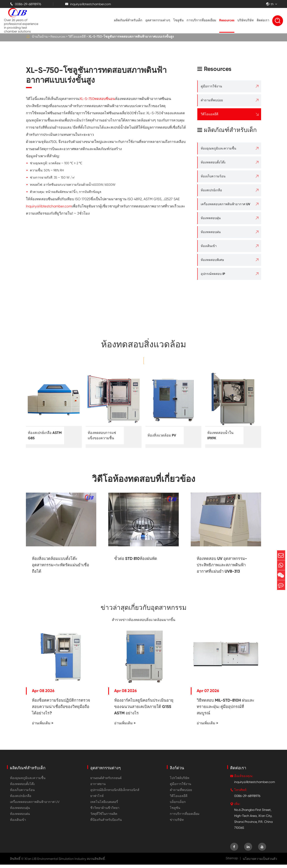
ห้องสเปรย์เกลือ (211, 190)
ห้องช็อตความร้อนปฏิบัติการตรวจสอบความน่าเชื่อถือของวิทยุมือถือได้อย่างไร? (61, 710)
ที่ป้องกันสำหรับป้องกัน (106, 823)
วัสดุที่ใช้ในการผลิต (104, 817)
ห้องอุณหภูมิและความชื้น (218, 148)
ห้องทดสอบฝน (211, 232)
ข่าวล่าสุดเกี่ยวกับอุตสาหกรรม (143, 609)
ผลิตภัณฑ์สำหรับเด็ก (128, 20)
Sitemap (232, 862)
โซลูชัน (178, 20)
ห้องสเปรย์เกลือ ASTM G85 (41, 435)
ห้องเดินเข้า (209, 246)
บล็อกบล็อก (178, 805)
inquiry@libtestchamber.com (88, 4)
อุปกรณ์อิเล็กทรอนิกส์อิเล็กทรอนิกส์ (115, 793)
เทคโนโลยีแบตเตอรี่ (104, 805)
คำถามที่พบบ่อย (212, 100)
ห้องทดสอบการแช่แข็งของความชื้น (104, 435)
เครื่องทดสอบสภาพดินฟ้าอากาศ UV (225, 204)
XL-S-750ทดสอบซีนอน (97, 99)
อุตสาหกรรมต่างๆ (158, 20)
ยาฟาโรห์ (97, 799)
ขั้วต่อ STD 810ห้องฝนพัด (136, 558)
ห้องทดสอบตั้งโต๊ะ (213, 162)
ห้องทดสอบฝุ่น (211, 218)
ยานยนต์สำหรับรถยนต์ (106, 781)
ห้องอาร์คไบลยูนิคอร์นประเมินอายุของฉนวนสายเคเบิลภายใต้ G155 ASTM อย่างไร (144, 710)
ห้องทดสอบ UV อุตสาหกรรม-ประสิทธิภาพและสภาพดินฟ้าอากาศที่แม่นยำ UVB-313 (222, 565)
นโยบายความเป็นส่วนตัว (260, 862)
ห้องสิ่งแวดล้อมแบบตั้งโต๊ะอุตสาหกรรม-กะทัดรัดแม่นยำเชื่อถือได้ (60, 565)
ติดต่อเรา (263, 20)
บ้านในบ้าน (40, 37)
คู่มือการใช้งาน (211, 86)
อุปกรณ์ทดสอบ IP (213, 274)
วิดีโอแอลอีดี (77, 37)
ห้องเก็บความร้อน (213, 176)
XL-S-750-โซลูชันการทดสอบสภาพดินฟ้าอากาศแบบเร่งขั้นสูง (131, 37)
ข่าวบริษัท (177, 823)
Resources (227, 20)
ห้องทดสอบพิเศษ (212, 260)
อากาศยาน (98, 787)
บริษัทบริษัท (246, 20)
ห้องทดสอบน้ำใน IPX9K (222, 435)
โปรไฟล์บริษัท (180, 781)
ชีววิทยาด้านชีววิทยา (105, 811)
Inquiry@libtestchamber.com (49, 206)
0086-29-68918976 (26, 4)
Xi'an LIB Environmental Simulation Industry (55, 862)
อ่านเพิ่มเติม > (43, 726)
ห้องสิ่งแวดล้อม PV (164, 435)
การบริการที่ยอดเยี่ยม (201, 20)
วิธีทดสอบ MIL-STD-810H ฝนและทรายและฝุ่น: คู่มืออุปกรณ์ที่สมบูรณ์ (226, 710)
